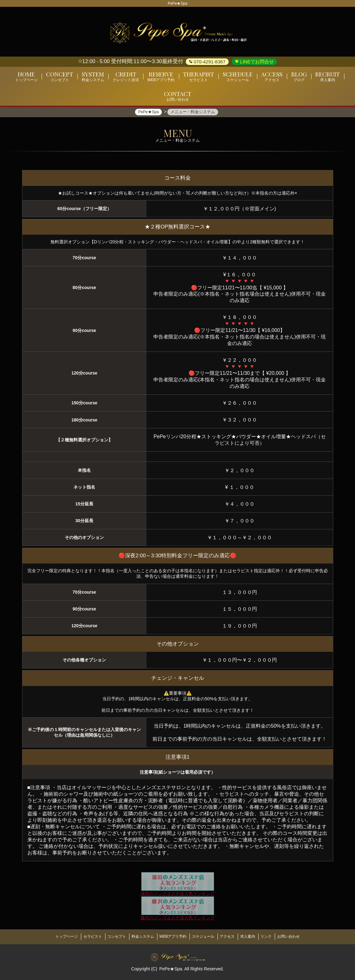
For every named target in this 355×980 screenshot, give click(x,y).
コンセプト (109, 937)
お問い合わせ (302, 937)
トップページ (53, 937)
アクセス (232, 937)
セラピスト (82, 937)
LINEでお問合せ (256, 62)
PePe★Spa (171, 968)
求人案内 (255, 937)
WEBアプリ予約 (171, 937)
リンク (277, 937)
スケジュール (205, 937)
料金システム (138, 937)
